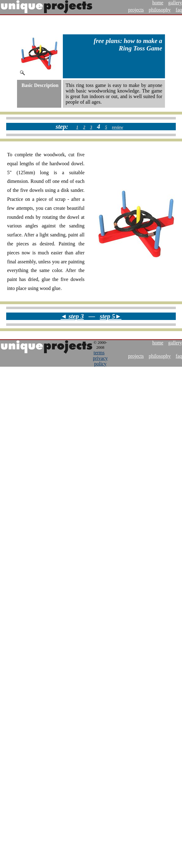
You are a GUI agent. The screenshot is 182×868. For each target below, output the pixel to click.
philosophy (160, 10)
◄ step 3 (72, 316)
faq (179, 10)
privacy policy (100, 361)
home (158, 3)
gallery (175, 3)
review (118, 127)
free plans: (108, 41)
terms (99, 353)
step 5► (111, 316)
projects (136, 10)
